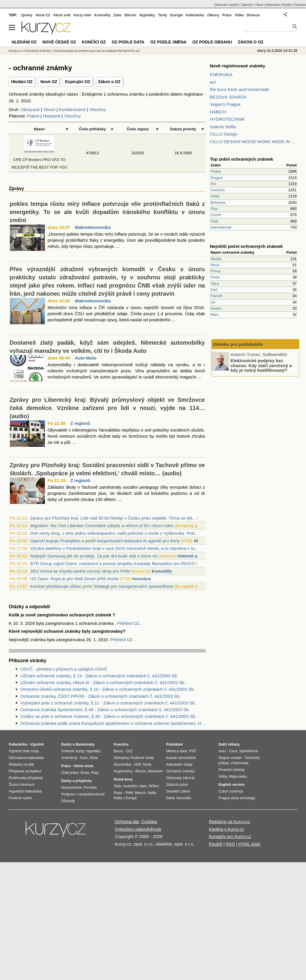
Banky (66, 744)
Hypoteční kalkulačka (25, 791)
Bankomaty (85, 744)
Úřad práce (70, 773)
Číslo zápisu (138, 129)
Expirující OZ (78, 82)
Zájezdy (247, 5)
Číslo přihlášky (93, 129)
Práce (227, 15)
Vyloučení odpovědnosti (138, 829)
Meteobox (273, 5)
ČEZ (129, 751)
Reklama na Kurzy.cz (229, 822)
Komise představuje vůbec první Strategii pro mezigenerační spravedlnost (101, 586)
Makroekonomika (93, 227)
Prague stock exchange (237, 798)
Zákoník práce (177, 785)
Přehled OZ (129, 623)
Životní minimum (22, 785)
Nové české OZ (59, 42)
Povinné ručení (20, 798)
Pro (213, 184)
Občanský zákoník (180, 778)
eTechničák (240, 763)
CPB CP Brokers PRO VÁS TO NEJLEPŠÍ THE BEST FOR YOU (39, 160)
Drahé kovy (123, 779)
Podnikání (174, 744)
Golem (216, 308)
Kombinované (72, 109)
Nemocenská (71, 788)
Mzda (85, 773)
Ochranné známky (37, 51)
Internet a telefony (196, 556)
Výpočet (37, 744)
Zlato (118, 15)
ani (213, 82)
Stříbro (154, 786)
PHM (129, 793)
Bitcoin (130, 15)
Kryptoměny (123, 771)
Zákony (213, 15)
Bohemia (218, 203)
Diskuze (253, 15)
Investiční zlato (135, 786)
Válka (239, 15)
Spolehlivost (249, 751)
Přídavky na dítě (21, 765)
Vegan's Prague (225, 104)
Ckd (214, 290)
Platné (33, 116)
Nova (215, 265)
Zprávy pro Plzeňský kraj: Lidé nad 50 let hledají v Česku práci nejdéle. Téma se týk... (113, 518)
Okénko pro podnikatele (238, 344)
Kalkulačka (195, 15)
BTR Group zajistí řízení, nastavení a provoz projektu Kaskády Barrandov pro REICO (112, 563)
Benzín (140, 793)
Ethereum (155, 771)
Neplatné (52, 116)
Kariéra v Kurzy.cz (227, 829)
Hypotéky (147, 15)
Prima (215, 271)
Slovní (49, 109)
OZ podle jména (168, 42)
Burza (118, 751)
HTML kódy (249, 844)
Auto (222, 751)
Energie (177, 15)
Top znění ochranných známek (241, 159)
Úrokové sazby (73, 751)
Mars (215, 314)
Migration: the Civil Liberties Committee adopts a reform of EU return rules (102, 526)
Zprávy (27, 15)
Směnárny (69, 758)
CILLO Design (224, 134)
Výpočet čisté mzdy (24, 751)
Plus (214, 209)
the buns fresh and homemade (239, 89)
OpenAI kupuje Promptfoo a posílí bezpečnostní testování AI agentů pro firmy (105, 541)
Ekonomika (122, 765)
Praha (216, 171)
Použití (216, 844)
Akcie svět (62, 15)
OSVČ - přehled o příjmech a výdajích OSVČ (64, 669)
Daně (170, 798)
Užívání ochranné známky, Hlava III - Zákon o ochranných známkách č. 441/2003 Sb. (103, 682)
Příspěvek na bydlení (25, 771)
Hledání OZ (22, 82)
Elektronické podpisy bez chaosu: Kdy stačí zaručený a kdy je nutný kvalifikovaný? (261, 365)
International (221, 227)
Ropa (118, 793)
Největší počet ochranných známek (246, 246)
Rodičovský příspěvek (26, 778)
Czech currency (231, 791)
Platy (95, 773)
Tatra (215, 284)
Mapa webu (238, 776)
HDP (138, 765)
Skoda (216, 259)
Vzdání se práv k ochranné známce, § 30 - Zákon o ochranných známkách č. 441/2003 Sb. (108, 716)
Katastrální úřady (179, 765)
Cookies (149, 822)
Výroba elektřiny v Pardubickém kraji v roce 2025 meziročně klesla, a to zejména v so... (114, 548)
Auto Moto (86, 358)
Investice (142, 579)
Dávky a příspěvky (76, 781)
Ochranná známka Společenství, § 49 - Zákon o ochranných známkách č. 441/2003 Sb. (105, 710)
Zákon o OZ (109, 82)
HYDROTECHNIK (227, 119)
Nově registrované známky (238, 66)
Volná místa (83, 766)
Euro (84, 758)
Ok (213, 302)
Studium (300, 5)
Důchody (68, 801)
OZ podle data (128, 42)
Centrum (218, 190)
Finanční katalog (231, 770)
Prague (217, 178)
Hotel (215, 196)
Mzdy (147, 765)
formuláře (184, 798)
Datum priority (183, 129)
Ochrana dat (127, 822)
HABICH (218, 112)
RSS (230, 844)
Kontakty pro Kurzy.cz (230, 836)
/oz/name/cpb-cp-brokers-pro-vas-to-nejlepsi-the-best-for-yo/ (97, 51)
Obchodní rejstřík (226, 5)
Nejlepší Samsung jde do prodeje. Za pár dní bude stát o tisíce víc (94, 556)
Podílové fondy (142, 758)
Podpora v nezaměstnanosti (83, 794)
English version (232, 785)
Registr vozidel (230, 758)
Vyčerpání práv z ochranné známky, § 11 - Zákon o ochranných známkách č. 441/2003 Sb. (108, 703)
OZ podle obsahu (212, 42)
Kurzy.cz (15, 51)
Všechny (98, 109)
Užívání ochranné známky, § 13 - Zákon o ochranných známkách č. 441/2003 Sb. (99, 676)
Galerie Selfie (223, 127)
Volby (223, 776)
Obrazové (30, 109)
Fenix (215, 277)
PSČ (193, 751)
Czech (216, 215)
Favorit (216, 296)
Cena (233, 751)
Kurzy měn (82, 15)
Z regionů (80, 423)
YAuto (259, 5)
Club (214, 221)
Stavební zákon (178, 791)
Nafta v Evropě (125, 798)
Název (39, 129)
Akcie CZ (43, 15)
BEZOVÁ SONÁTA (228, 97)
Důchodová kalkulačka (26, 758)
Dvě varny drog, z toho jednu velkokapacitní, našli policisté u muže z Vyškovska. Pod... (114, 533)
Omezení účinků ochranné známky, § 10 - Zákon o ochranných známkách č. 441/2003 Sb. (108, 689)
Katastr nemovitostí (181, 758)
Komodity (162, 571)
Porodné (90, 788)
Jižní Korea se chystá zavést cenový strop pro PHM (80, 571)
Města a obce (177, 751)
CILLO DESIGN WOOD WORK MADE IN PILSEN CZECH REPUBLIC (254, 142)
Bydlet (287, 5)
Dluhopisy (121, 758)
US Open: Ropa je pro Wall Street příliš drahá (74, 579)
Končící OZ (94, 42)
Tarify (163, 15)
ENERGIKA (221, 74)
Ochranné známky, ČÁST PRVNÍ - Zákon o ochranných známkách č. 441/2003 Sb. (100, 696)
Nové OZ (49, 82)
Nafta (152, 793)
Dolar (94, 758)
